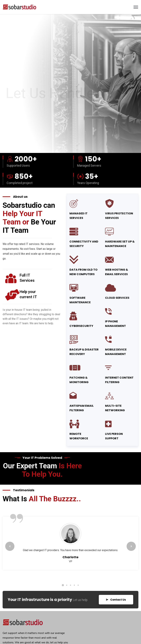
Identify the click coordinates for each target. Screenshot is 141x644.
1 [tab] (63, 585)
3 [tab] (70, 585)
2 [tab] (67, 585)
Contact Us (116, 600)
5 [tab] (78, 585)
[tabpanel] (70, 545)
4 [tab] (74, 585)
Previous (10, 546)
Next (131, 546)
